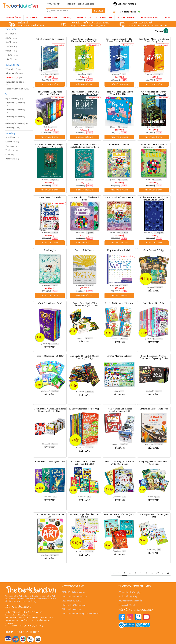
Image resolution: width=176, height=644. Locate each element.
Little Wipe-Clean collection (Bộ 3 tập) (154, 516)
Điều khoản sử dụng (71, 601)
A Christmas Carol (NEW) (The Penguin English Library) (154, 199)
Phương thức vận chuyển (130, 601)
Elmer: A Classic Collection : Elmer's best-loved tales (154, 146)
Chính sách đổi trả (127, 605)
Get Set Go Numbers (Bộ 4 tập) (119, 303)
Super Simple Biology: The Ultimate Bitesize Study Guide (85, 40)
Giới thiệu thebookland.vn (73, 592)
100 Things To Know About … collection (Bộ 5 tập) (84, 463)
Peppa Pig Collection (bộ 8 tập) (50, 356)
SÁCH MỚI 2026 (50, 18)
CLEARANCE (32, 18)
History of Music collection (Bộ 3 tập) (119, 516)
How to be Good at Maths (50, 197)
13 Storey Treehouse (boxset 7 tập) (84, 409)
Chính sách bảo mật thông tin (75, 596)
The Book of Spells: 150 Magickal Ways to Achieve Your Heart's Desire (50, 147)
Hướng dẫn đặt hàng (128, 596)
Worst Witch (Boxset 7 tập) (50, 303)
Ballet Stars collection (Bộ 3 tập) (50, 462)
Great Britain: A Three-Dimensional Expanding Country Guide (50, 410)
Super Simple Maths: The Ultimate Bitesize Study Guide (154, 40)
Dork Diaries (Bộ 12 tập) (154, 303)
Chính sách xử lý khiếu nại (74, 605)
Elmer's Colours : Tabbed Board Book (84, 199)
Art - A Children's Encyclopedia (50, 39)
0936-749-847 (27, 612)
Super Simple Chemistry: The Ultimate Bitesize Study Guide (119, 40)
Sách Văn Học (84, 18)
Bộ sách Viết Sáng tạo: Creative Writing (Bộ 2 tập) (119, 463)
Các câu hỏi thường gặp (130, 592)
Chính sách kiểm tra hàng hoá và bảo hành (81, 613)
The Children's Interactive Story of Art (50, 516)
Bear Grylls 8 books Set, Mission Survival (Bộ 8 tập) (85, 357)
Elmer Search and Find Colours (119, 197)
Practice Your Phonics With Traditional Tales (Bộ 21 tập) (85, 304)
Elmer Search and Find (119, 145)
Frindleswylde (50, 250)
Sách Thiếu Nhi (13, 18)
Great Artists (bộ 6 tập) (154, 250)
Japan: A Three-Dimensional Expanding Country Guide (119, 410)
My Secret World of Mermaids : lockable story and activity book (84, 146)
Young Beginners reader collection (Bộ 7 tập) (154, 463)
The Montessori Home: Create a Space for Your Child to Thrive (84, 93)
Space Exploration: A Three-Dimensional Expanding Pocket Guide (154, 358)
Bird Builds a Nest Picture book (154, 409)
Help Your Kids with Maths (119, 250)
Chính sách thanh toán (71, 609)
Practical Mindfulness (85, 250)
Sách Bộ (67, 18)
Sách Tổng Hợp (104, 18)
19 (157, 573)
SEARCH (99, 11)
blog (168, 18)
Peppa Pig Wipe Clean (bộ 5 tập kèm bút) (85, 516)
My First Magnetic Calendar (119, 356)
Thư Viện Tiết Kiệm (150, 18)
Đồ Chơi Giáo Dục (126, 18)
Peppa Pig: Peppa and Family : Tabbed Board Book (119, 93)
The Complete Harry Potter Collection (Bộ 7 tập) (50, 93)
